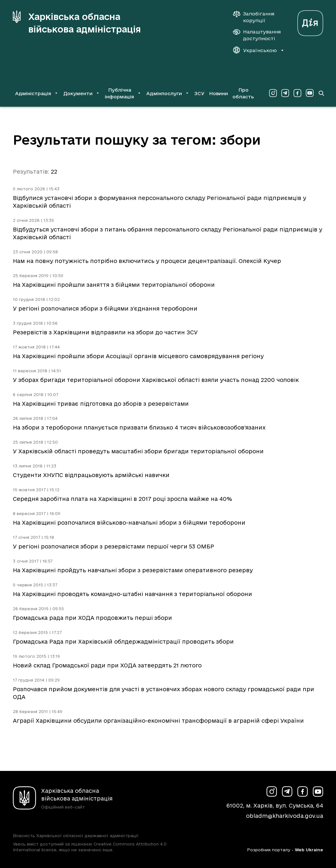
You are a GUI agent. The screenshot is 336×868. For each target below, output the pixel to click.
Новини (218, 93)
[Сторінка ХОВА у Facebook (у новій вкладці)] (297, 93)
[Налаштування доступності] (257, 35)
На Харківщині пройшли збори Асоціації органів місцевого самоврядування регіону (138, 356)
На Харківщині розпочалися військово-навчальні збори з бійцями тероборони (129, 523)
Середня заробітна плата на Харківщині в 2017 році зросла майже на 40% (123, 499)
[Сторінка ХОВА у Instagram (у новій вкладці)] (273, 93)
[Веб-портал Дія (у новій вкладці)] (310, 21)
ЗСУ (199, 93)
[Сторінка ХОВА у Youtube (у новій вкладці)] (310, 93)
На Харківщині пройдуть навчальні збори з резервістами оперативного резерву (133, 570)
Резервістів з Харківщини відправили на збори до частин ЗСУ (105, 332)
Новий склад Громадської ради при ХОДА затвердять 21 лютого (107, 665)
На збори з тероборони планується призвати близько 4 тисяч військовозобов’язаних (139, 427)
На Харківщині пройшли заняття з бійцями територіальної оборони (114, 285)
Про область (243, 93)
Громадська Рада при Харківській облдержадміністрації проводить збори (123, 642)
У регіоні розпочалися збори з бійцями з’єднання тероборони (105, 308)
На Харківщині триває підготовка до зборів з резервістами (101, 404)
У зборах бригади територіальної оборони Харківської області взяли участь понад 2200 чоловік (156, 380)
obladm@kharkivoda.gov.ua (285, 816)
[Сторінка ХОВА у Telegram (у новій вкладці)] (285, 93)
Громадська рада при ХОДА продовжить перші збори (92, 618)
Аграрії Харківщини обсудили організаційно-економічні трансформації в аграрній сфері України (158, 721)
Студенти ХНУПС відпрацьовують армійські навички (91, 475)
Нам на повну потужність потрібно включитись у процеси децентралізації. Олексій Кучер (147, 261)
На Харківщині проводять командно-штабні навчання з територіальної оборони (132, 594)
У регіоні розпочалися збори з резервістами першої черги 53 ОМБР (114, 546)
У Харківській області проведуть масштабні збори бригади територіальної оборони (138, 451)
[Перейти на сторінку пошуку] (321, 93)
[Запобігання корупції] (257, 17)
